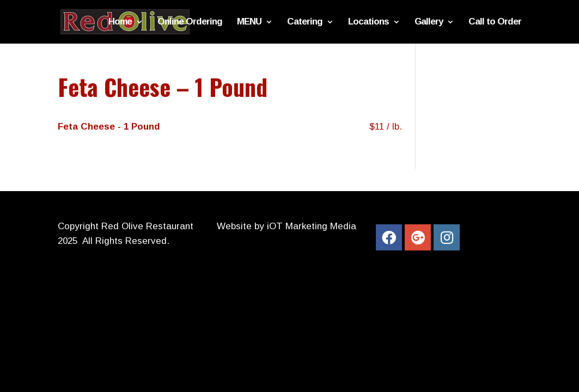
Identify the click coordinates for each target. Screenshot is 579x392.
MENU (249, 22)
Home (120, 22)
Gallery (429, 22)
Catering (305, 22)
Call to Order (495, 22)
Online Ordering (190, 22)
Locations (368, 22)
